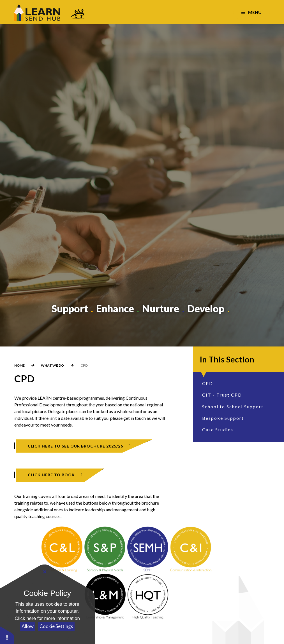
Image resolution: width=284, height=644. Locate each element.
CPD (84, 365)
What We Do (52, 365)
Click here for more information (47, 618)
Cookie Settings (56, 626)
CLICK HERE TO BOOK (51, 475)
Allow (28, 626)
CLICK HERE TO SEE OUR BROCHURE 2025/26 (75, 446)
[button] (7, 635)
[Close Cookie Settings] (45, 572)
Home (19, 365)
